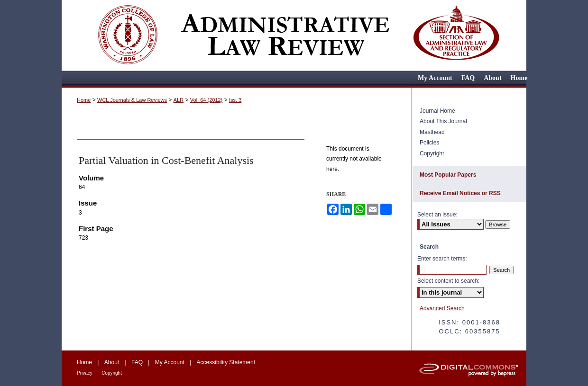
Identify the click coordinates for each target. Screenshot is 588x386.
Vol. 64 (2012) (207, 100)
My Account (170, 362)
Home (84, 100)
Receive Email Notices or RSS (460, 193)
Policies (429, 143)
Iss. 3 (235, 100)
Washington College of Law (127, 34)
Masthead (432, 132)
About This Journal (443, 121)
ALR (179, 100)
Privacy (85, 373)
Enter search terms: (442, 259)
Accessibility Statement (226, 362)
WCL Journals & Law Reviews (132, 100)
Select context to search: (448, 281)
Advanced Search (442, 308)
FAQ (137, 362)
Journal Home (437, 111)
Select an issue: (437, 215)
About (112, 362)
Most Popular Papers (448, 175)
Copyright (432, 153)
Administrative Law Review (285, 34)
